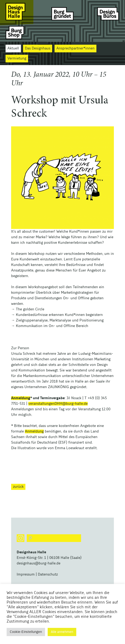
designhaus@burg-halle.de (39, 563)
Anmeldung (21, 398)
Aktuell (13, 48)
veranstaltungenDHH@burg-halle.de (58, 404)
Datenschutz (48, 574)
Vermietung (17, 58)
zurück (18, 487)
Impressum (26, 574)
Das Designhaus (38, 48)
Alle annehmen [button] (62, 632)
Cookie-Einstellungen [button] (26, 632)
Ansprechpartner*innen (75, 48)
